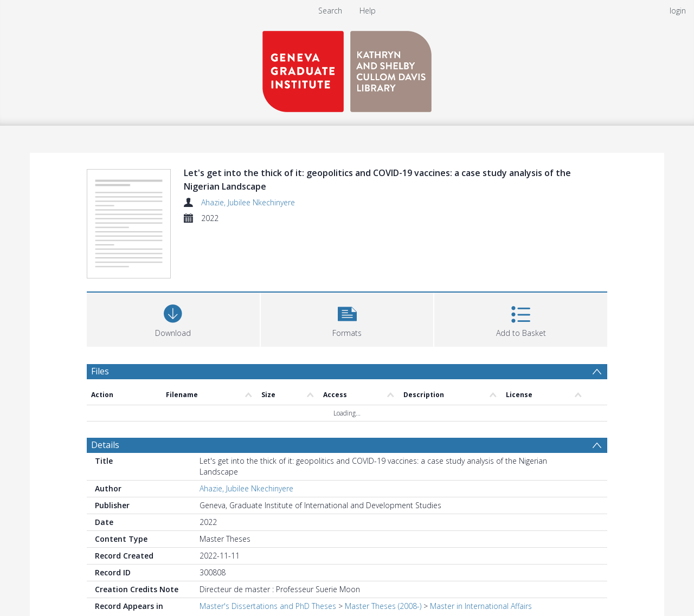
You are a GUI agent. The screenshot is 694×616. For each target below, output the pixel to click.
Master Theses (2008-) (383, 606)
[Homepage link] (347, 69)
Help (368, 11)
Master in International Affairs (481, 606)
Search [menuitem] (330, 11)
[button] (347, 318)
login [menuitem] (678, 11)
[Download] (173, 318)
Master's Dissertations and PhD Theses (268, 606)
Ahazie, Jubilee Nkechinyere (248, 202)
